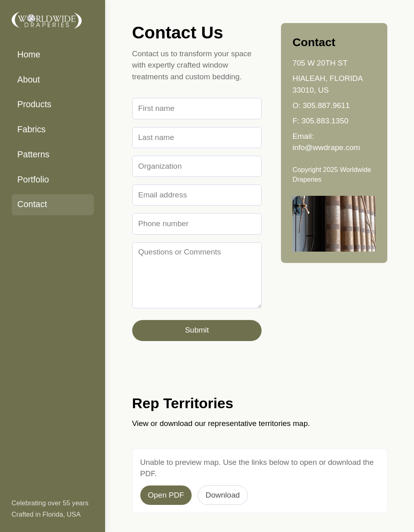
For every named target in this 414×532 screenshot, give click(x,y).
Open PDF (166, 495)
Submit (197, 330)
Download (223, 495)
